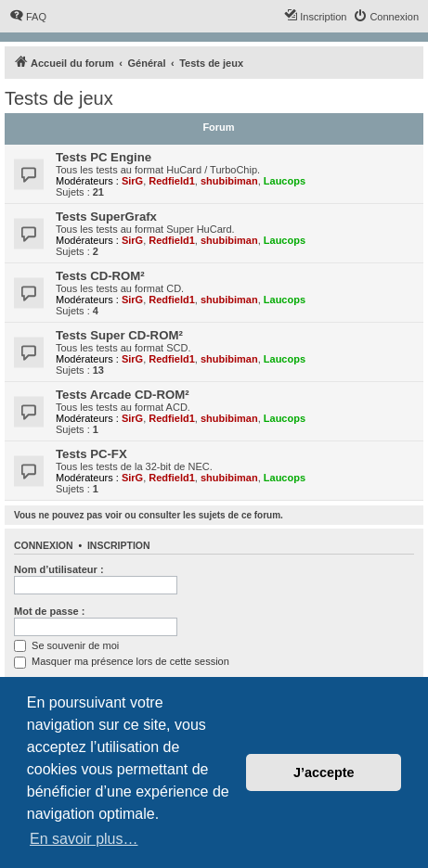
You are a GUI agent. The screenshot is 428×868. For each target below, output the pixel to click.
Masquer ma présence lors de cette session (122, 661)
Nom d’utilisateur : (59, 569)
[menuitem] (28, 17)
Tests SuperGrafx (106, 217)
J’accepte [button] (324, 772)
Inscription (119, 545)
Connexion (44, 545)
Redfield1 (172, 181)
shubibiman (229, 181)
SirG (132, 181)
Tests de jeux (59, 98)
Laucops (285, 181)
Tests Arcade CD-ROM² (123, 395)
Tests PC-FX (91, 454)
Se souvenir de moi (66, 645)
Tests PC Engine (104, 157)
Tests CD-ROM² (100, 276)
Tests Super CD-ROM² (119, 335)
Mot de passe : (49, 611)
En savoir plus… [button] (84, 839)
